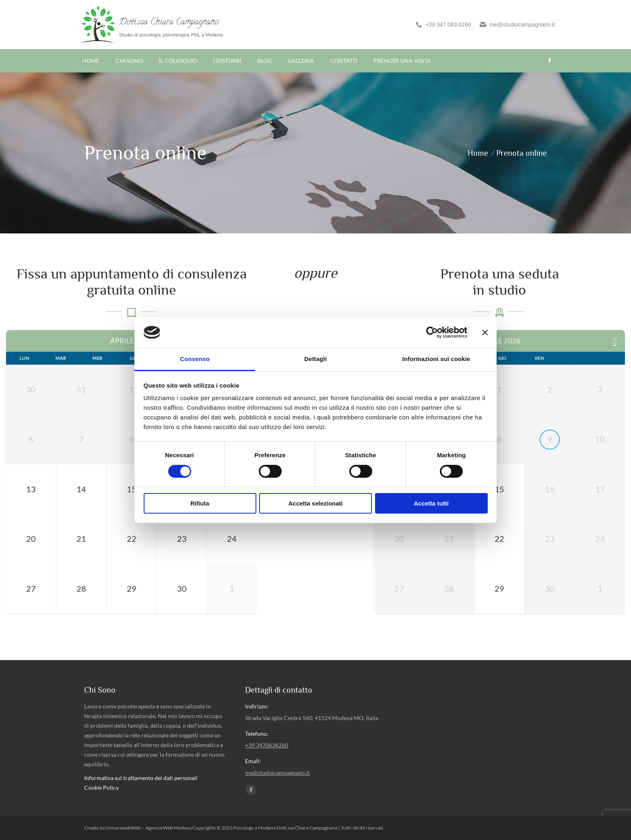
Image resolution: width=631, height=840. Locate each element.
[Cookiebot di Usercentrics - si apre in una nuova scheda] (432, 332)
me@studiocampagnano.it (517, 25)
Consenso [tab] (195, 359)
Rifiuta (200, 503)
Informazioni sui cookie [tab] (436, 359)
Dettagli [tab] (315, 359)
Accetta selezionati (315, 503)
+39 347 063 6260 (443, 25)
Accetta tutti (431, 503)
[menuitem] (91, 61)
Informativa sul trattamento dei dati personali (141, 778)
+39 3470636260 (267, 745)
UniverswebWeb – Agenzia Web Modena (149, 828)
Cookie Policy (101, 787)
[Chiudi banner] (485, 332)
